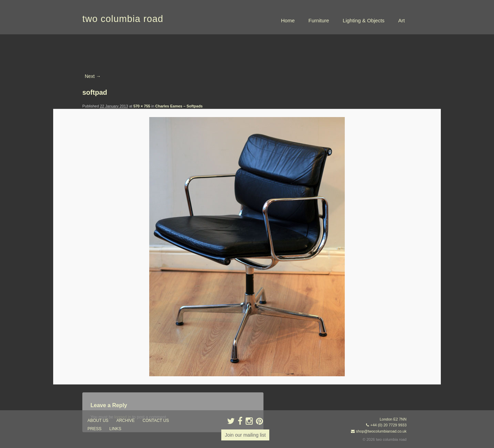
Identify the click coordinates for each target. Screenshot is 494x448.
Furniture (319, 20)
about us (98, 421)
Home (288, 20)
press (95, 429)
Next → (93, 76)
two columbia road (123, 19)
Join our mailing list (245, 435)
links (115, 429)
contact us (156, 421)
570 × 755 (142, 106)
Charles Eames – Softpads (179, 106)
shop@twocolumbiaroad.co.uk (381, 431)
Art (402, 20)
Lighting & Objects (364, 20)
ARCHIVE (125, 421)
